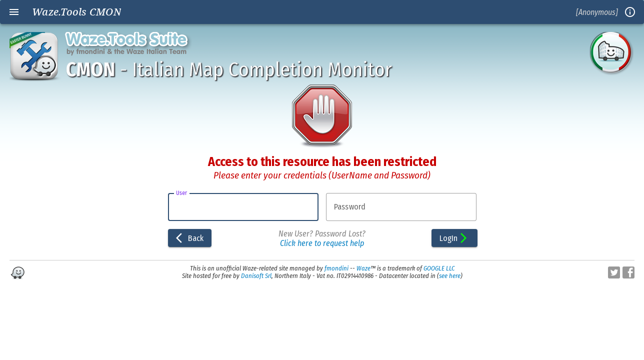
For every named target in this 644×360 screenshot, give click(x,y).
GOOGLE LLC (439, 268)
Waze (363, 268)
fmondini (336, 268)
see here (450, 276)
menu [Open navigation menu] (14, 12)
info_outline (630, 12)
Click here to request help (322, 243)
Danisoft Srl (256, 276)
